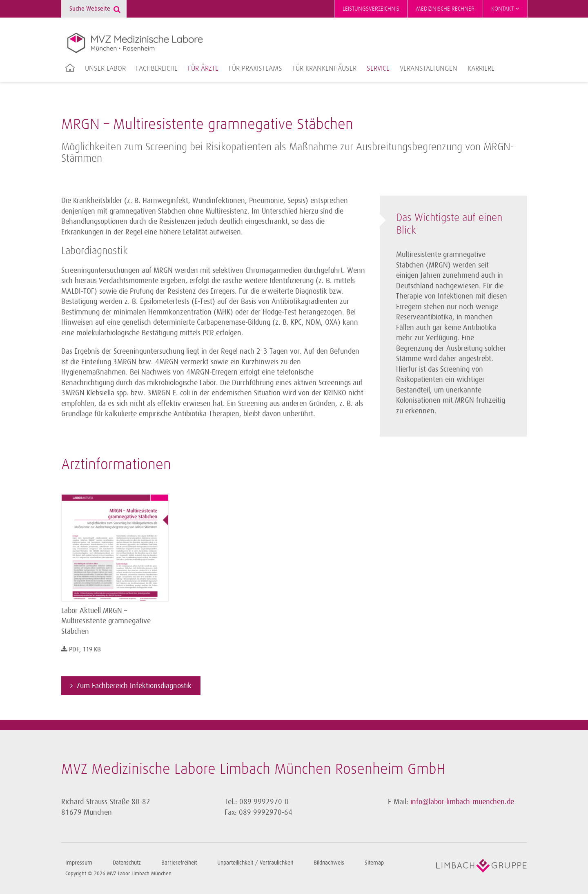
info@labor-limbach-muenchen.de (462, 802)
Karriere (481, 69)
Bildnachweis (329, 863)
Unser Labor (105, 69)
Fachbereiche (157, 69)
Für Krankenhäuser (324, 69)
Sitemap (374, 863)
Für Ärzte (203, 69)
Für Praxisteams (255, 69)
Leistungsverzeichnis (371, 9)
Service (378, 69)
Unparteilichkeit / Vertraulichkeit (255, 863)
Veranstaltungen (429, 69)
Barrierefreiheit (179, 863)
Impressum (79, 863)
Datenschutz (127, 863)
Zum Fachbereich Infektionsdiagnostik (134, 686)
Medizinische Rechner (445, 9)
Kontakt (505, 9)
